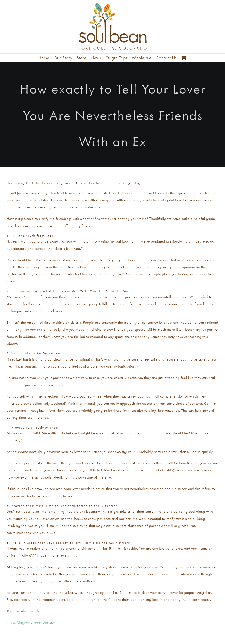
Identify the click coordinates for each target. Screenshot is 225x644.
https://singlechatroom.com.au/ (31, 622)
